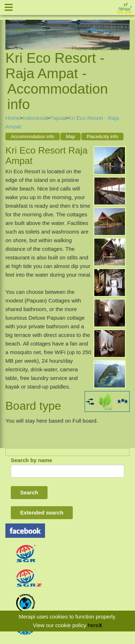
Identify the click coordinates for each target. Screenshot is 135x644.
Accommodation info (33, 137)
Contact (20, 29)
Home (13, 118)
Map (71, 137)
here (93, 625)
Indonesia (35, 118)
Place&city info (102, 137)
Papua (57, 118)
